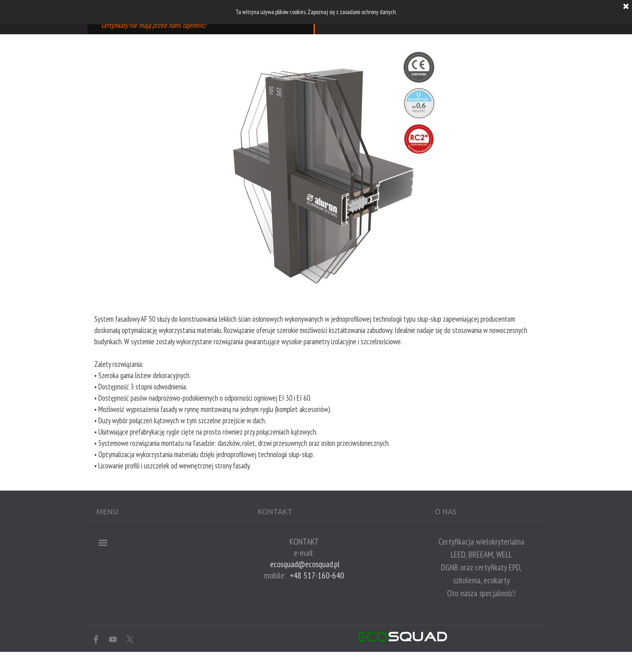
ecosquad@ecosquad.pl (305, 564)
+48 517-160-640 (317, 575)
